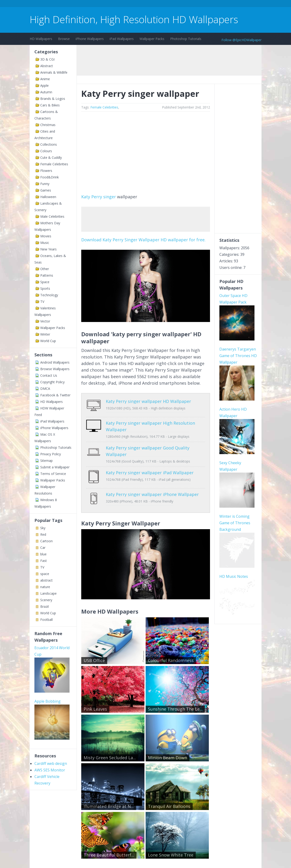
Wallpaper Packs (152, 39)
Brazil (44, 606)
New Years (48, 249)
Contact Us (49, 375)
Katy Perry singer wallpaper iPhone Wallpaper (152, 487)
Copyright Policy (52, 382)
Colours (46, 151)
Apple (44, 85)
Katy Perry (92, 197)
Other (45, 269)
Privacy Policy (51, 454)
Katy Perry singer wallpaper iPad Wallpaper (150, 469)
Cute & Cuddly (51, 157)
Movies (46, 236)
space (45, 574)
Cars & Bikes (50, 105)
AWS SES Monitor (50, 770)
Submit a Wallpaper (55, 467)
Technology (49, 295)
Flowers (46, 171)
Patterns (47, 275)
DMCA (45, 389)
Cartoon (46, 541)
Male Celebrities (52, 216)
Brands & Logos (53, 99)
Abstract (47, 66)
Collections (49, 144)
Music (45, 243)
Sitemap (46, 461)
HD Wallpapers (41, 39)
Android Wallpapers (55, 362)
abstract (46, 580)
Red (43, 534)
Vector (45, 321)
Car (43, 548)
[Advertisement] (115, 4)
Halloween (48, 197)
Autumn (46, 92)
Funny (45, 184)
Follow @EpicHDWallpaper (241, 40)
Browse (64, 39)
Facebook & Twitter (55, 395)
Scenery (46, 600)
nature (45, 587)
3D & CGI (47, 59)
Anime (45, 79)
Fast (44, 561)
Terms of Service (53, 474)
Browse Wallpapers (55, 369)
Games (46, 190)
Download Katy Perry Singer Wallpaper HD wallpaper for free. (143, 240)
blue (43, 554)
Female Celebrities (54, 164)
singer (110, 197)
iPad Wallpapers (122, 39)
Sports (45, 288)
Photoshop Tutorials (186, 39)
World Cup (48, 341)
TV (42, 302)
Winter (45, 334)
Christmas (48, 125)
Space (45, 282)
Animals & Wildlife (54, 72)
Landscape (48, 593)
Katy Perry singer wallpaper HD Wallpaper (148, 401)
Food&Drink (50, 177)
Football (46, 620)
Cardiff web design (51, 763)
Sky (43, 528)
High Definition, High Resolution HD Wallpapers (134, 19)
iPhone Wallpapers (90, 39)
